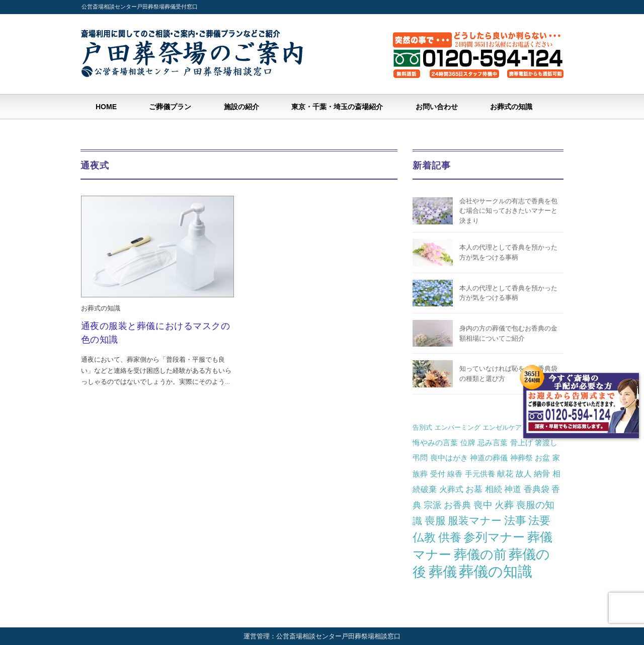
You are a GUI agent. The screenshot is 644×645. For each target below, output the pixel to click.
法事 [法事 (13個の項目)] (515, 520)
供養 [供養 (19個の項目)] (450, 537)
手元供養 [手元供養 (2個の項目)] (480, 474)
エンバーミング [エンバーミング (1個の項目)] (458, 427)
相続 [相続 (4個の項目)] (494, 489)
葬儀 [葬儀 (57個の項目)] (443, 572)
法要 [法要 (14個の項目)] (539, 520)
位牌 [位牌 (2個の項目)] (468, 442)
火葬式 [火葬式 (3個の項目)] (451, 489)
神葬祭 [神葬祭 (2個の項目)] (521, 458)
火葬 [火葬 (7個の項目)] (504, 505)
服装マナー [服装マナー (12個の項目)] (475, 521)
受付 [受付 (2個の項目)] (438, 474)
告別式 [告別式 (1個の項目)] (422, 427)
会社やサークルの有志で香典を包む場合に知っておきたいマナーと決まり (508, 211)
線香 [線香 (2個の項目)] (455, 474)
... (228, 382)
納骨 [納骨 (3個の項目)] (542, 473)
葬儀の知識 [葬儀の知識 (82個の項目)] (496, 571)
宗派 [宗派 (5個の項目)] (433, 505)
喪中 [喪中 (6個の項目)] (483, 505)
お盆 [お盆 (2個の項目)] (542, 458)
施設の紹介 (242, 107)
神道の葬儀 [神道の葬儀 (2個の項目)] (489, 458)
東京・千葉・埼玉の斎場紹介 (337, 107)
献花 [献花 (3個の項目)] (505, 473)
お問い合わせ (437, 107)
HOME (106, 107)
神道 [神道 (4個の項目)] (513, 489)
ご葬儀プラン (170, 107)
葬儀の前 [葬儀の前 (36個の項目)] (480, 554)
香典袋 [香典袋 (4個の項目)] (537, 489)
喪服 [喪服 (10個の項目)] (435, 520)
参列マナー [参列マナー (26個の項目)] (494, 537)
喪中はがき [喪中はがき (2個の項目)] (449, 458)
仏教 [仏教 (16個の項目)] (424, 538)
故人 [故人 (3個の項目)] (524, 473)
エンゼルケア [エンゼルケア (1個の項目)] (502, 427)
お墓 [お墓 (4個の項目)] (474, 489)
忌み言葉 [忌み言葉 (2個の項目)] (493, 442)
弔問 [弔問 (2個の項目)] (420, 458)
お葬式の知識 (511, 107)
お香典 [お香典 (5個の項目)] (457, 505)
